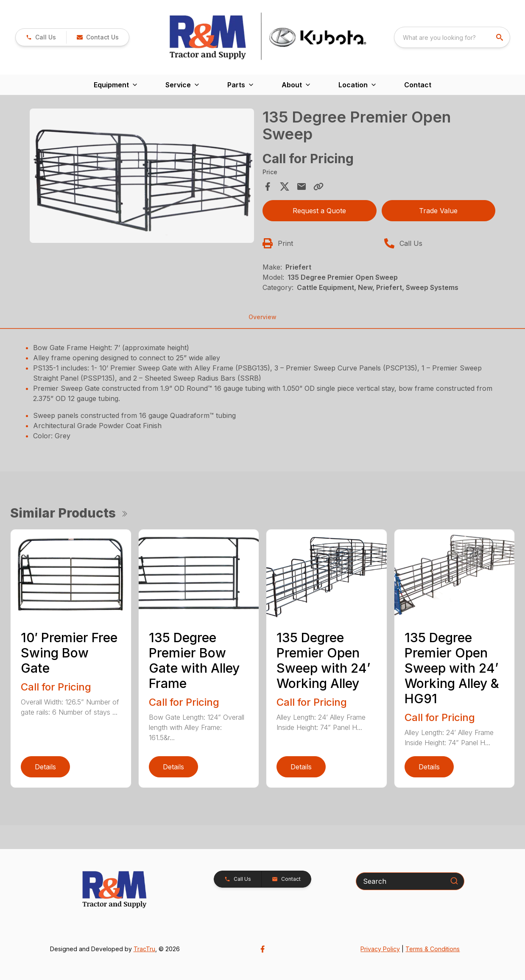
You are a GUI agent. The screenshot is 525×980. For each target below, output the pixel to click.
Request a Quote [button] (319, 211)
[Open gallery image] (142, 176)
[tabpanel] (142, 177)
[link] (41, 37)
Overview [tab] (262, 317)
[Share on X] (285, 187)
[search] (500, 37)
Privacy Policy (380, 949)
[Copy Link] (318, 187)
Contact (418, 85)
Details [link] (45, 767)
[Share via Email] (302, 187)
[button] (98, 37)
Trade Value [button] (438, 211)
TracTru (144, 949)
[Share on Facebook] (268, 187)
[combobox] (452, 37)
